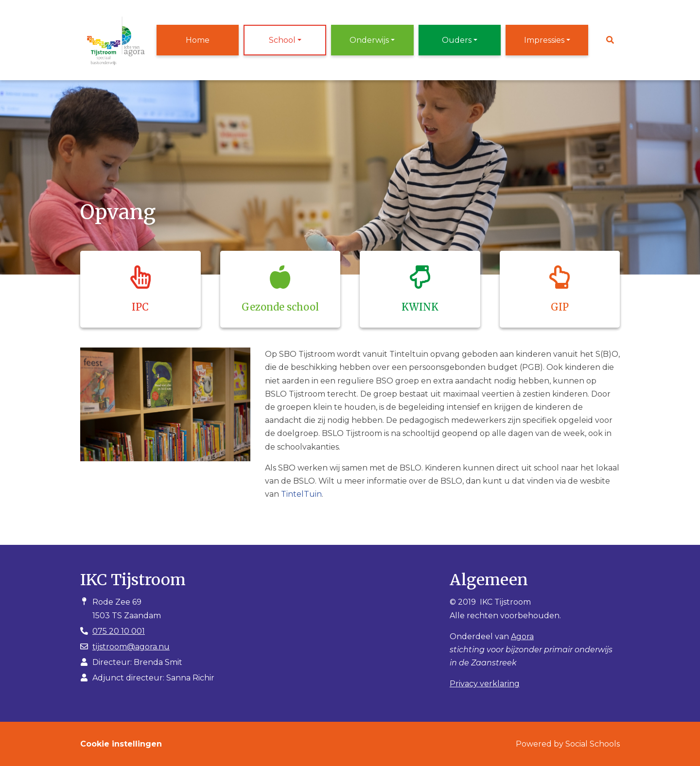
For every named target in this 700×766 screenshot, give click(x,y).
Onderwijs (369, 40)
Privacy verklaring (485, 684)
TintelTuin (301, 494)
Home (198, 40)
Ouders (457, 40)
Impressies (544, 40)
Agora (522, 636)
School (282, 40)
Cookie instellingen (121, 744)
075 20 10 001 (119, 631)
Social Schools (593, 744)
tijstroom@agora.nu (131, 647)
